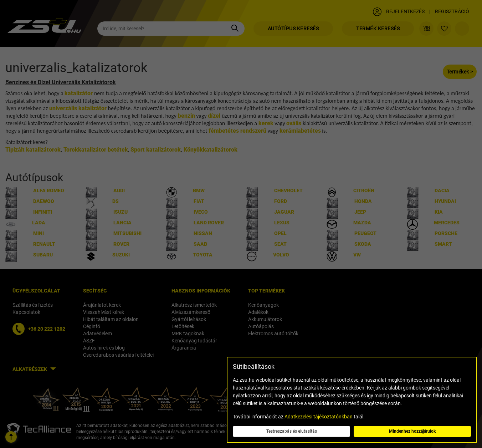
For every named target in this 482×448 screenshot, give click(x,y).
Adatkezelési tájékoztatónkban (319, 417)
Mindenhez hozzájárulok (412, 431)
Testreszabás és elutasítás (292, 431)
